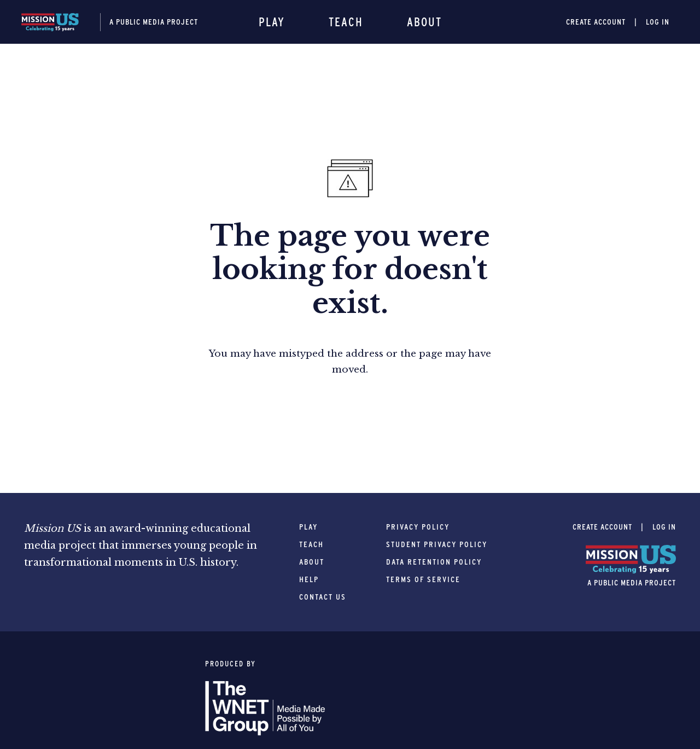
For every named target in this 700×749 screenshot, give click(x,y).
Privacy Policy (418, 527)
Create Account (596, 22)
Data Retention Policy (434, 562)
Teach (346, 22)
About (424, 22)
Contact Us (323, 597)
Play (272, 22)
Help (309, 579)
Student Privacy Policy (437, 544)
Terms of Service (423, 579)
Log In (658, 22)
